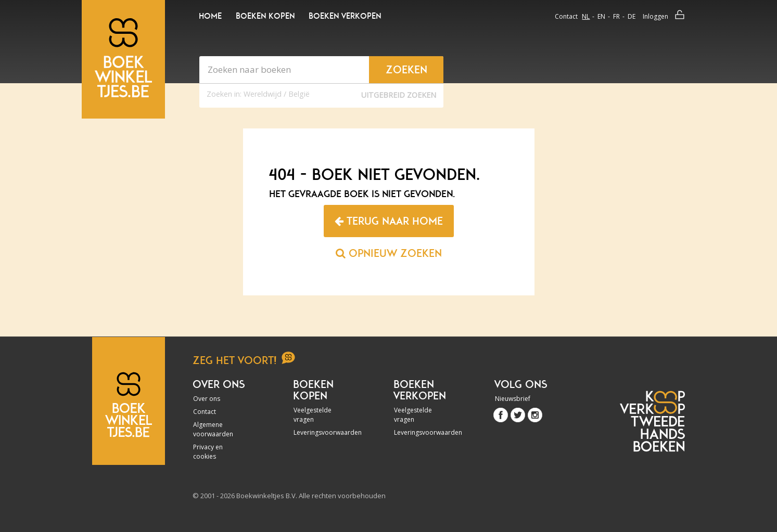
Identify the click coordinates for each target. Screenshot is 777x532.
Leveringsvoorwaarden (322, 432)
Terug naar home (389, 221)
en (601, 16)
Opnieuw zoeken (389, 253)
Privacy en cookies (208, 452)
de (632, 16)
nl (586, 16)
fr (616, 16)
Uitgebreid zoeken (399, 95)
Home (210, 16)
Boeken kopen (265, 16)
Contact (566, 16)
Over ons (207, 399)
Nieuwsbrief (513, 399)
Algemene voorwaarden (213, 429)
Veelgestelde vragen (313, 415)
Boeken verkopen (345, 16)
